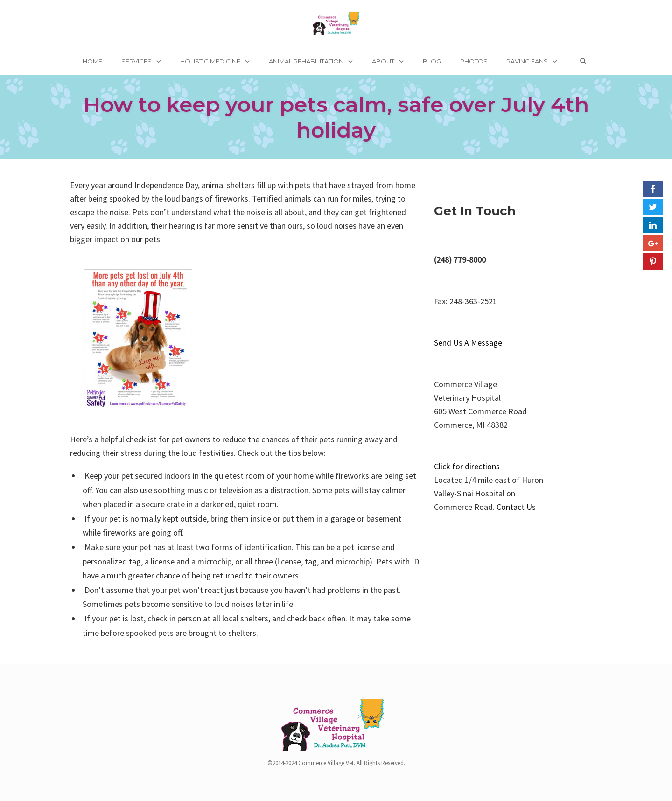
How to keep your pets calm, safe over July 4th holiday (336, 117)
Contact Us (516, 507)
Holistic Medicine (210, 61)
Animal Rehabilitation (306, 61)
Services (136, 61)
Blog (432, 61)
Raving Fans (527, 61)
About (383, 61)
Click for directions (467, 466)
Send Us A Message (468, 343)
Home (92, 61)
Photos (474, 61)
